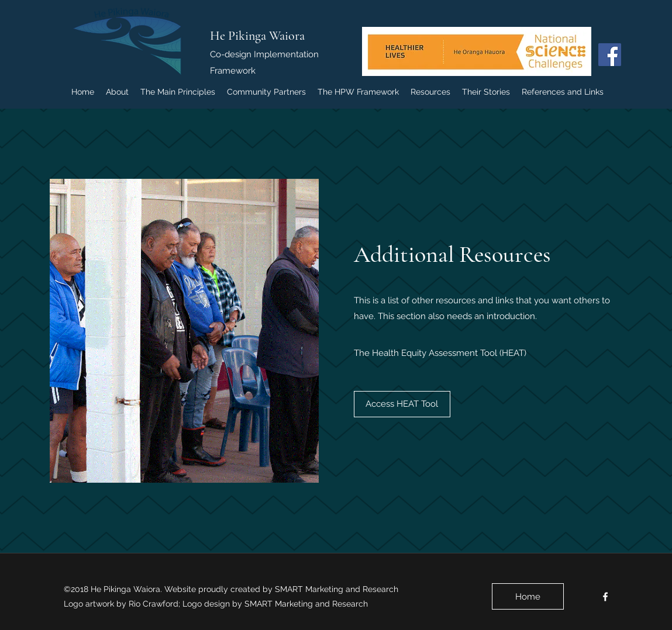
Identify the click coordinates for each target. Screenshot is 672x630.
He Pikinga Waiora (257, 36)
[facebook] (605, 597)
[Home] (528, 596)
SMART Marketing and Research (338, 589)
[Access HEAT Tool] (402, 404)
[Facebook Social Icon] (610, 55)
